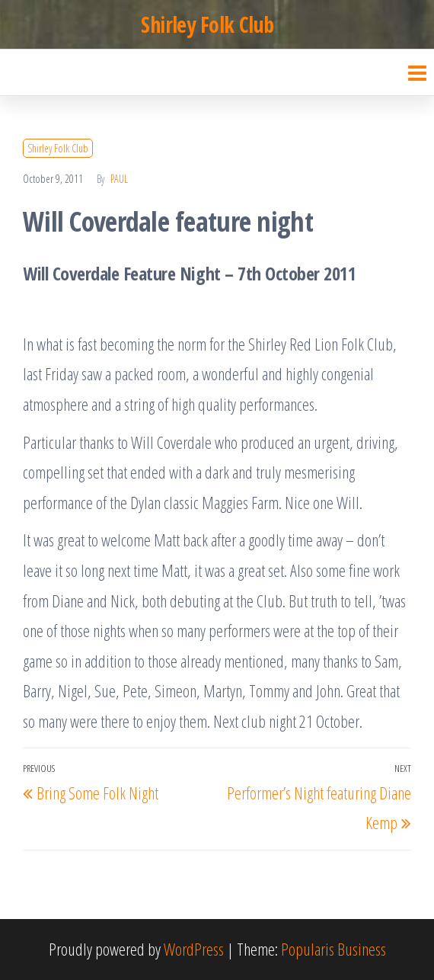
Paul (119, 179)
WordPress (194, 949)
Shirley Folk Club (207, 24)
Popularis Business (333, 949)
